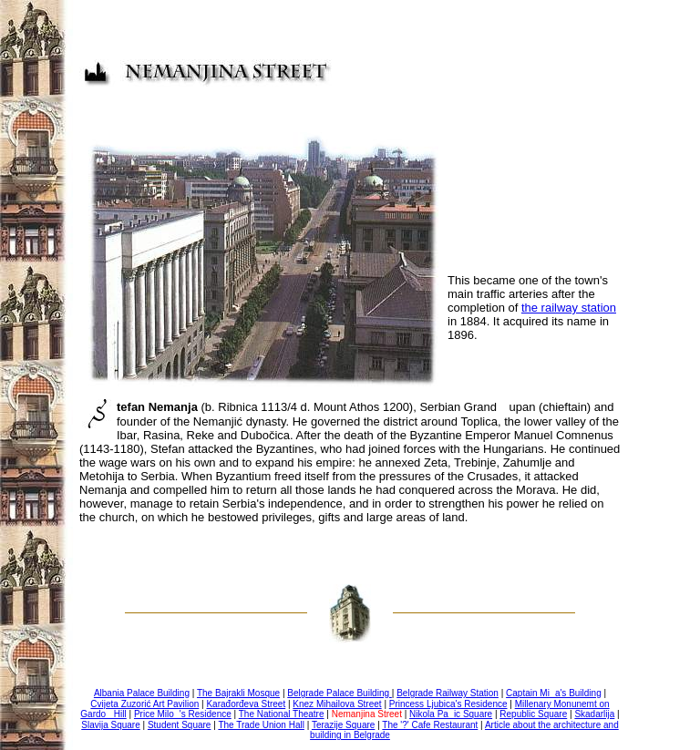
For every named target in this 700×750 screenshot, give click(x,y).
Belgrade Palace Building (340, 693)
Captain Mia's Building (554, 693)
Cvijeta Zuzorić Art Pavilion (144, 704)
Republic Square (533, 714)
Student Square (180, 725)
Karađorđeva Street (246, 704)
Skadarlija (594, 714)
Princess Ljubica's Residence (448, 704)
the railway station (569, 308)
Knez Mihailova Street (337, 704)
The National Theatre (282, 714)
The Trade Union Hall (261, 725)
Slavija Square (110, 725)
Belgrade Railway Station (448, 693)
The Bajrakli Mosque (238, 693)
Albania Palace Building (142, 693)
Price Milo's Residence (183, 714)
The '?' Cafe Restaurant (430, 725)
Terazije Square (343, 725)
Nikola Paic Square (451, 714)
